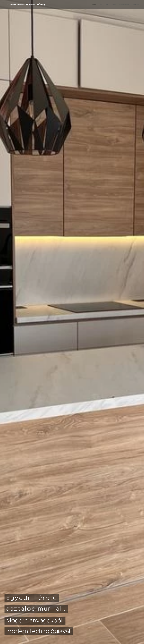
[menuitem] (122, 5)
